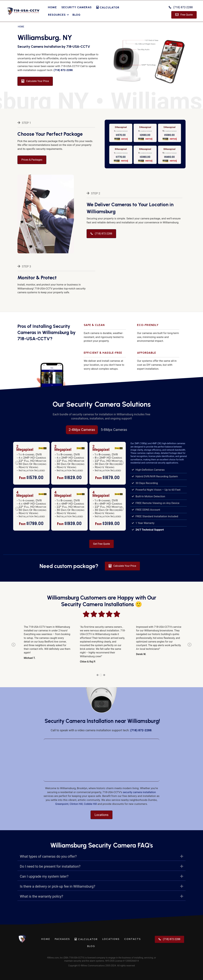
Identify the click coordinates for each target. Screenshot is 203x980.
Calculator (108, 7)
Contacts (133, 939)
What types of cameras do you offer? (48, 856)
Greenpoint (62, 804)
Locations (111, 939)
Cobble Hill (90, 804)
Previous (17, 465)
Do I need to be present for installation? (50, 866)
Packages (62, 939)
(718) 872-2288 (63, 70)
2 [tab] (101, 675)
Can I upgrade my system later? (44, 876)
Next (122, 465)
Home (52, 7)
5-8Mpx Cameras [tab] (114, 430)
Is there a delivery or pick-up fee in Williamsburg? (57, 886)
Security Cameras (77, 7)
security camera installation (139, 792)
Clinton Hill (76, 804)
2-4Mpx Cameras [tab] (82, 430)
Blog (77, 15)
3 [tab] (104, 675)
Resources (57, 15)
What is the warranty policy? (41, 896)
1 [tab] (98, 675)
